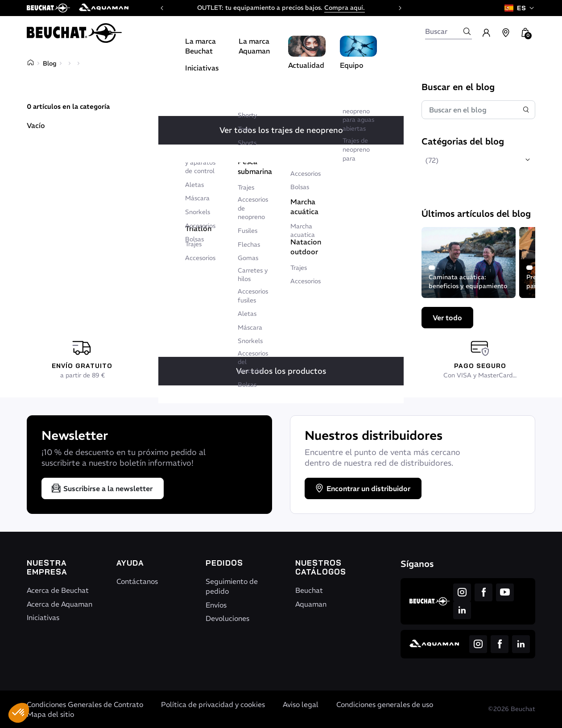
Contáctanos (137, 581)
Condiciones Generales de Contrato (85, 704)
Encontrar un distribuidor (362, 488)
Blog (50, 63)
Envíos (216, 605)
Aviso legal (301, 704)
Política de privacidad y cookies (213, 704)
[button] (19, 713)
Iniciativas (43, 617)
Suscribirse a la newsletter (102, 488)
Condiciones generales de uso (385, 704)
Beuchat (309, 590)
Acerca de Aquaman (60, 604)
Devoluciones (227, 618)
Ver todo (447, 318)
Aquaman (311, 604)
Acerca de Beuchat (58, 590)
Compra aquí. (345, 8)
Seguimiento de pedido (232, 586)
